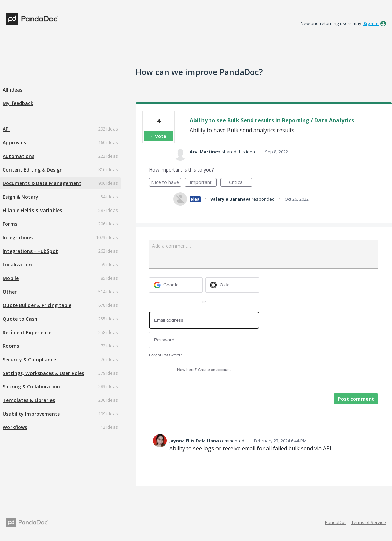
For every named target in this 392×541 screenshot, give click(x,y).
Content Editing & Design (33, 170)
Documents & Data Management (42, 183)
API (6, 129)
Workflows (15, 427)
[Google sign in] (176, 285)
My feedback (18, 103)
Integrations (18, 237)
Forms (10, 224)
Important (203, 183)
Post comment (356, 399)
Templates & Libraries (29, 400)
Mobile (11, 278)
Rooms (11, 346)
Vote (161, 136)
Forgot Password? (166, 355)
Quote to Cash (20, 319)
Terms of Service (369, 522)
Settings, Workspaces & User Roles (43, 373)
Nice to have (166, 183)
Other (10, 292)
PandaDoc (336, 522)
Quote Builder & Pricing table (37, 305)
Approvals (14, 143)
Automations (18, 156)
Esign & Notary (20, 197)
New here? (204, 370)
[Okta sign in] (232, 285)
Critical (241, 183)
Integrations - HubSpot (30, 251)
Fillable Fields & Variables (32, 210)
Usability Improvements (31, 414)
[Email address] (204, 320)
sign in (371, 23)
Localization (17, 265)
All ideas (13, 90)
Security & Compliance (29, 359)
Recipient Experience (27, 332)
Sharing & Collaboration (31, 387)
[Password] (204, 340)
